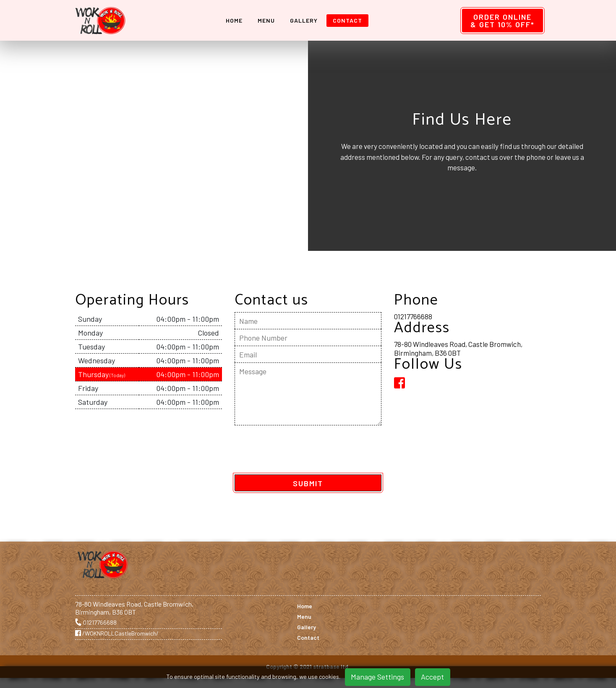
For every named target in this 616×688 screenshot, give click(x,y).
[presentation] (298, 451)
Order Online (502, 21)
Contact (350, 20)
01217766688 (413, 316)
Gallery (306, 20)
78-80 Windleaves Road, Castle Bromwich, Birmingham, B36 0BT (458, 348)
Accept (432, 677)
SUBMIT (308, 483)
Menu (268, 20)
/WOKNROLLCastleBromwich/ (117, 633)
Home (236, 20)
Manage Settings (377, 677)
